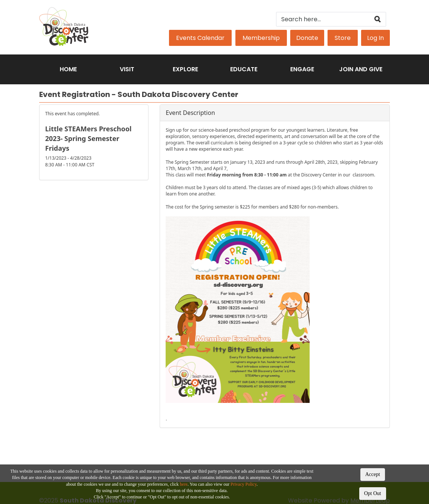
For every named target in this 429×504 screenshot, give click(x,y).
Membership (261, 38)
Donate (307, 38)
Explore (185, 69)
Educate (244, 69)
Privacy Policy (244, 484)
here (184, 484)
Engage (302, 69)
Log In (375, 38)
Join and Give (361, 69)
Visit (127, 69)
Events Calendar (200, 38)
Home (68, 69)
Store (343, 38)
